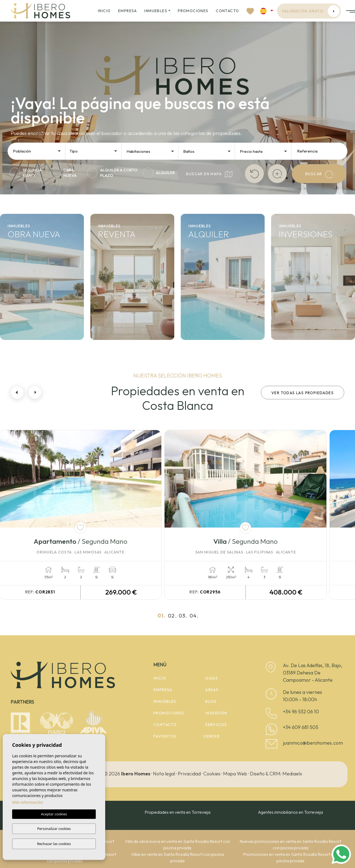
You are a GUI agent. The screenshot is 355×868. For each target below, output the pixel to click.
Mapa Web (235, 773)
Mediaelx (292, 773)
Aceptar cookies (54, 815)
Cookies (212, 773)
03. (183, 615)
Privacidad (189, 773)
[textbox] (39, 151)
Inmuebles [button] (156, 11)
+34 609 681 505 (301, 727)
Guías (212, 678)
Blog (211, 701)
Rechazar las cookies (54, 844)
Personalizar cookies (54, 829)
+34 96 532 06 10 (301, 711)
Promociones (193, 11)
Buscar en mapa (209, 174)
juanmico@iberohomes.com (313, 743)
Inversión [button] (216, 713)
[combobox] (37, 151)
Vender (211, 736)
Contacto (227, 11)
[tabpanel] (93, 515)
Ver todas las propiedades (303, 393)
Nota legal (164, 773)
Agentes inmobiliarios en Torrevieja (290, 812)
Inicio (104, 11)
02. (173, 615)
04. (194, 615)
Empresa (128, 11)
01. (161, 615)
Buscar (319, 174)
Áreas (212, 690)
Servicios (216, 724)
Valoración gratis (311, 11)
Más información (28, 803)
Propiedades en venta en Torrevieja (177, 812)
